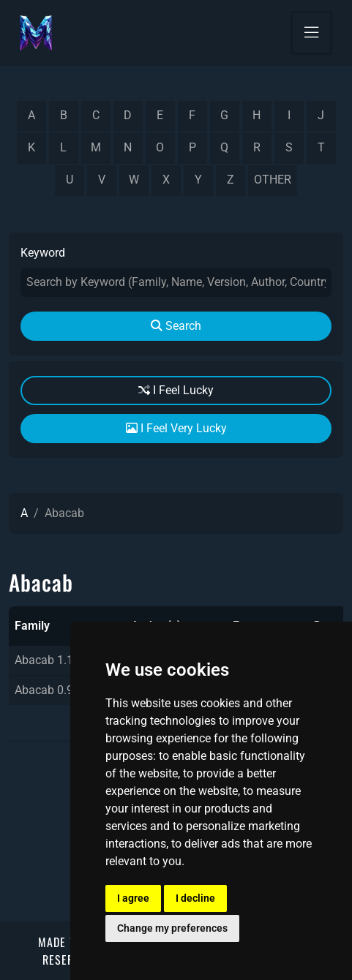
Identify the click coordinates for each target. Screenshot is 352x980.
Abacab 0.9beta (55, 690)
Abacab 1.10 (47, 660)
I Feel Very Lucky (176, 428)
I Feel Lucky (176, 390)
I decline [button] (195, 898)
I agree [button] (133, 898)
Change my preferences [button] (172, 928)
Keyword (43, 253)
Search (176, 326)
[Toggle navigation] (311, 33)
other (273, 180)
